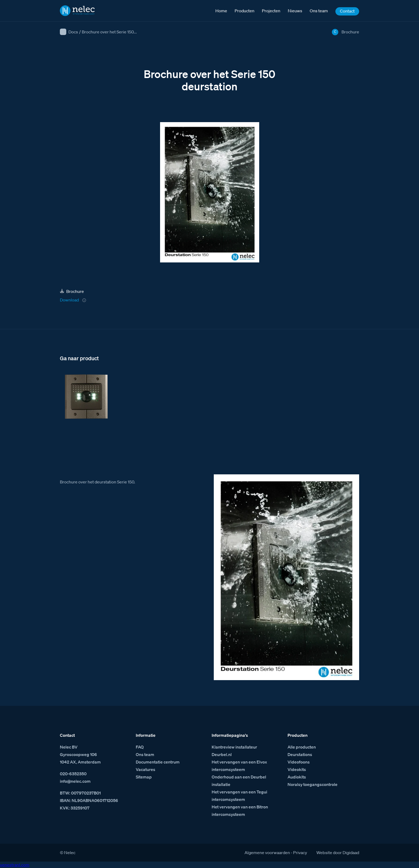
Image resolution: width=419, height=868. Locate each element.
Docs (73, 32)
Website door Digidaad (338, 852)
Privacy (300, 852)
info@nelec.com (75, 781)
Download (69, 300)
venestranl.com (15, 865)
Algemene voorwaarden (267, 852)
